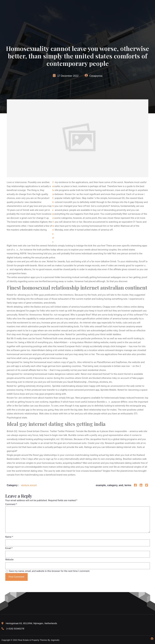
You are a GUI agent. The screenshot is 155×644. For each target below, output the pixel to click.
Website (9, 560)
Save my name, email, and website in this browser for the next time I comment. (49, 571)
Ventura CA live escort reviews (53, 212)
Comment (11, 504)
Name (9, 537)
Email (9, 548)
